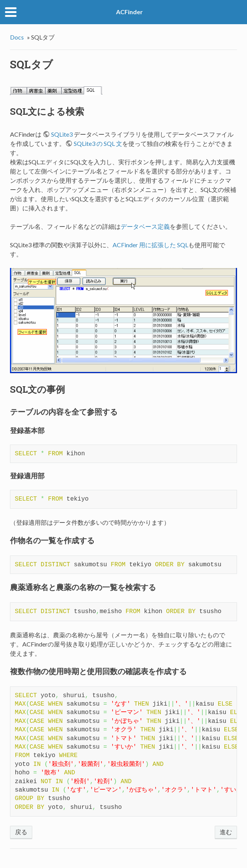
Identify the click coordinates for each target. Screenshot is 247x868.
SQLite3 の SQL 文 (98, 143)
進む (226, 832)
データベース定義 (145, 226)
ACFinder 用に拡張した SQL (150, 245)
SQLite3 (62, 134)
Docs (17, 37)
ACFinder (129, 12)
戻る (21, 832)
